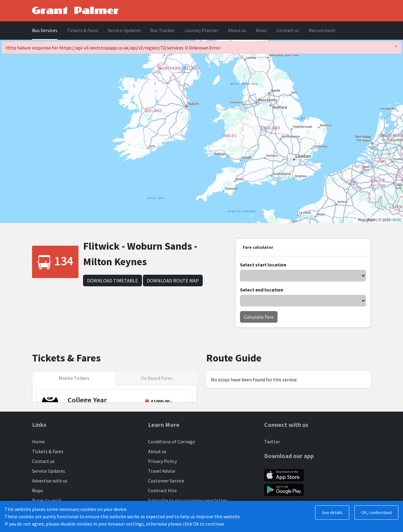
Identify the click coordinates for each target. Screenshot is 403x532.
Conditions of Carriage (172, 442)
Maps (38, 490)
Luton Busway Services (55, 510)
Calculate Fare (259, 317)
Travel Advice (162, 471)
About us (237, 30)
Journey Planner (201, 30)
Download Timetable (113, 281)
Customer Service (166, 481)
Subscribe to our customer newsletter (188, 500)
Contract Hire (162, 490)
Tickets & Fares (83, 30)
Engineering (161, 510)
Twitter (272, 442)
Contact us (288, 30)
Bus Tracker (162, 30)
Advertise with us (50, 481)
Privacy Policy (162, 461)
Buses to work (47, 500)
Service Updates (124, 30)
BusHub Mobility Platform (118, 524)
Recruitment (322, 30)
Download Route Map (173, 281)
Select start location (263, 265)
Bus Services (45, 30)
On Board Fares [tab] (156, 378)
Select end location (262, 290)
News (261, 30)
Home (38, 442)
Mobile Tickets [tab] (74, 378)
